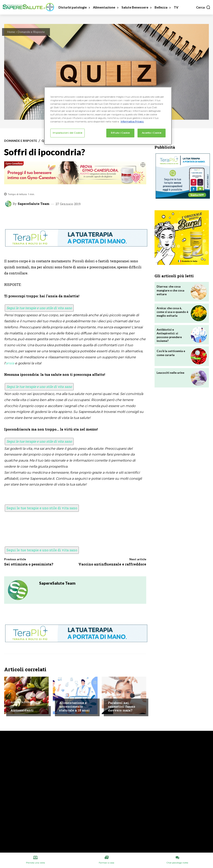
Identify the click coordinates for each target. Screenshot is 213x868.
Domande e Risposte (31, 32)
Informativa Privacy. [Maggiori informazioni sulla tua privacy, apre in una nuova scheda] (132, 122)
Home (11, 32)
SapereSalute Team (33, 204)
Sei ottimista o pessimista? (29, 564)
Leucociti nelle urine (170, 373)
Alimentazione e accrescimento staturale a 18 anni (74, 706)
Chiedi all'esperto (72, 695)
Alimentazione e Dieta (26, 702)
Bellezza (114, 695)
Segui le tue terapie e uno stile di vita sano (39, 308)
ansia (10, 363)
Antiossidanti (22, 710)
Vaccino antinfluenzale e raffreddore (112, 564)
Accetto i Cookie (152, 133)
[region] (108, 116)
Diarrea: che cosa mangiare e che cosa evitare (170, 290)
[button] (203, 7)
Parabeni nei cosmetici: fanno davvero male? (122, 706)
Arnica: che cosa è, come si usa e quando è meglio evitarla (172, 312)
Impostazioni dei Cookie (67, 133)
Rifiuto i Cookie (120, 133)
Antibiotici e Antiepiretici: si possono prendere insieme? (169, 335)
